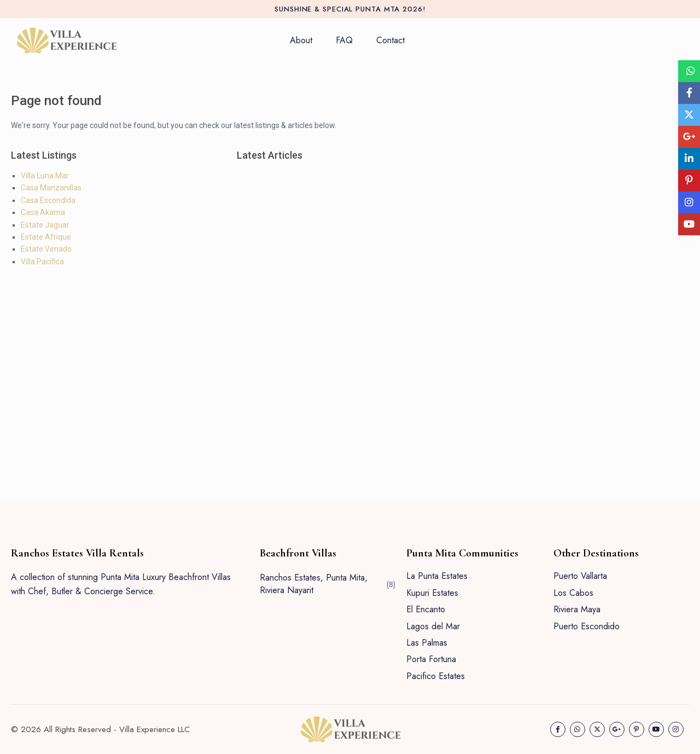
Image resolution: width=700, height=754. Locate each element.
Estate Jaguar (45, 225)
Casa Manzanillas (51, 188)
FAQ (344, 40)
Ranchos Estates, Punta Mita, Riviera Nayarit (314, 584)
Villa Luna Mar (45, 176)
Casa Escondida (48, 200)
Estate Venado (46, 249)
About (301, 40)
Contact (390, 40)
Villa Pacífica (42, 262)
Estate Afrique (46, 237)
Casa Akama (43, 212)
